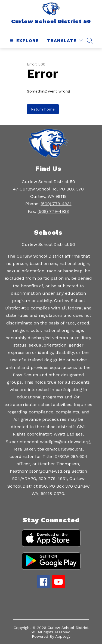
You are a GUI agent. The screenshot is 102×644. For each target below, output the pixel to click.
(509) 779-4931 (56, 204)
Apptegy (63, 636)
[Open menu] (24, 41)
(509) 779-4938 (53, 211)
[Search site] (90, 41)
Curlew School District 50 (48, 244)
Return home (43, 109)
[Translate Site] (65, 41)
